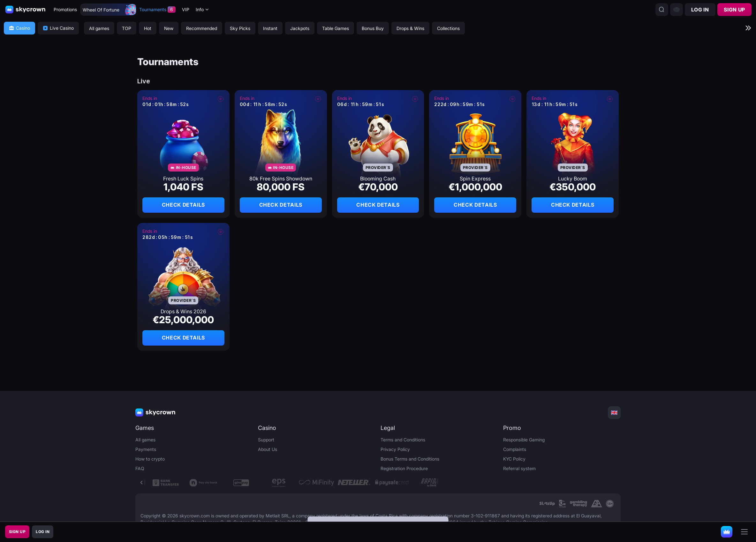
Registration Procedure (404, 468)
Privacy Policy (395, 449)
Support (266, 440)
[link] (547, 504)
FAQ (140, 468)
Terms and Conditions (403, 440)
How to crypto (150, 459)
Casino (19, 28)
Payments (146, 449)
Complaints (515, 449)
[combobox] (202, 10)
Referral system (519, 468)
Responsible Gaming (524, 440)
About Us (268, 449)
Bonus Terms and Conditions (410, 459)
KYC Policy (514, 459)
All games (145, 440)
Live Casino (58, 28)
